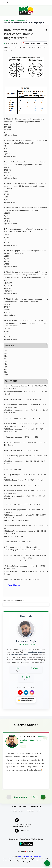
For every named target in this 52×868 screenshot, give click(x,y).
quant (25, 600)
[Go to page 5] (24, 798)
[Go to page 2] (17, 798)
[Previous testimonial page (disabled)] (9, 798)
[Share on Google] (35, 43)
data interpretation (15, 600)
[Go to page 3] (19, 798)
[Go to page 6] (27, 798)
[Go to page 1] (15, 798)
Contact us (36, 807)
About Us (23, 807)
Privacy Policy (34, 812)
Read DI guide (14, 585)
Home (6, 20)
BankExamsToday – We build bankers (30, 857)
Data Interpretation (18, 20)
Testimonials (18, 812)
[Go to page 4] (22, 798)
